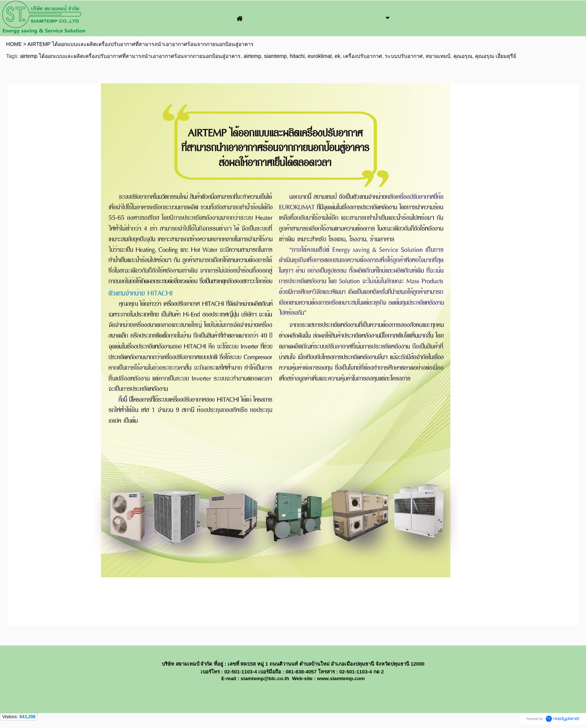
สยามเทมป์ (438, 56)
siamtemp (276, 56)
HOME (14, 44)
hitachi (297, 56)
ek (338, 56)
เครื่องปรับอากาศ (363, 56)
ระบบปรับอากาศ (404, 56)
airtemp (252, 56)
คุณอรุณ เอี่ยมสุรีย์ (496, 56)
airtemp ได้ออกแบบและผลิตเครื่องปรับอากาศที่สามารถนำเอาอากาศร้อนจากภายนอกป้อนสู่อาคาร (131, 56)
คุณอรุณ (463, 56)
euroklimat (320, 56)
